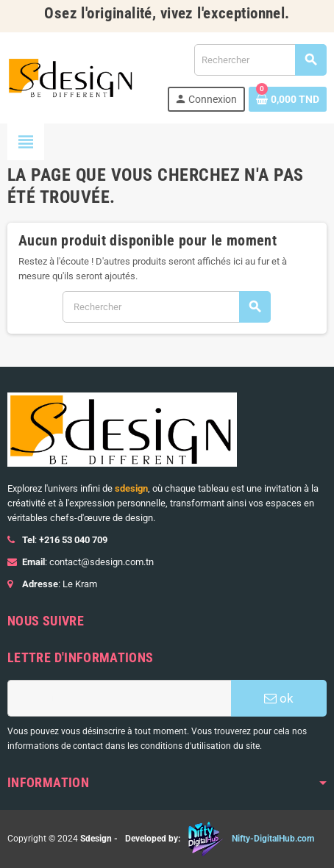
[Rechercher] (260, 60)
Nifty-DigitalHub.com (273, 839)
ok (279, 698)
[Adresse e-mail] (119, 698)
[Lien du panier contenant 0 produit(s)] (288, 99)
